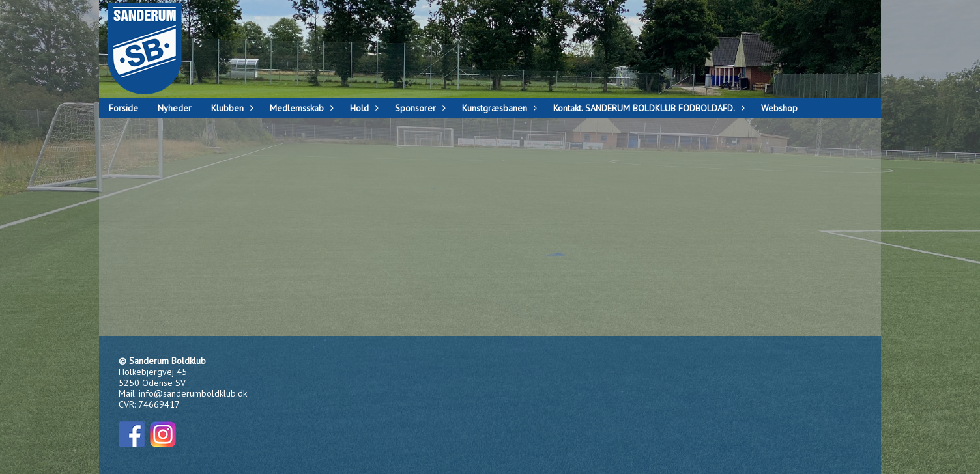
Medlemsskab (300, 108)
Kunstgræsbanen (498, 108)
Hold (363, 108)
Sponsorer (419, 108)
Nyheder (175, 108)
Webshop (779, 108)
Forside (123, 108)
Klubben (231, 108)
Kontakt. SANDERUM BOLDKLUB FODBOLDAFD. (647, 108)
